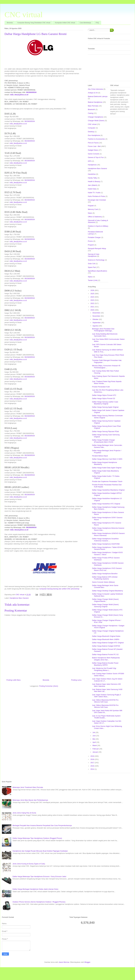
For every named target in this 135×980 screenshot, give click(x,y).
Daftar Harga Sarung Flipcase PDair (105, 431)
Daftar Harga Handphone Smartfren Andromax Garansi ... (105, 540)
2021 (93, 307)
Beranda (10, 23)
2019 (93, 756)
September (97, 323)
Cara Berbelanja (85, 23)
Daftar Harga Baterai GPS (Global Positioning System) (105, 578)
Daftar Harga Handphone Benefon (105, 574)
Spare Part (92, 267)
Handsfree (92, 174)
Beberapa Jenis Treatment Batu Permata (28, 787)
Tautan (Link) (93, 280)
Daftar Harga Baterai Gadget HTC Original (108, 643)
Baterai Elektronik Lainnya (98, 96)
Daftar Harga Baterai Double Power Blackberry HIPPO (105, 664)
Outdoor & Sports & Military (98, 226)
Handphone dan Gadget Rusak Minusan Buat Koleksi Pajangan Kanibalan (40, 851)
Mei (94, 739)
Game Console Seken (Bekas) (103, 582)
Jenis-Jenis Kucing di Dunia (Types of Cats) (29, 864)
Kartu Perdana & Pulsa (96, 196)
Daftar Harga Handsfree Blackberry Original (108, 490)
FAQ (97, 23)
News (90, 213)
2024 (93, 297)
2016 (93, 766)
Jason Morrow (64, 962)
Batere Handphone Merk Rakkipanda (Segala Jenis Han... (106, 659)
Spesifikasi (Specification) (97, 271)
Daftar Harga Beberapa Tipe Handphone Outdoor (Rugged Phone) (37, 838)
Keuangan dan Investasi (97, 200)
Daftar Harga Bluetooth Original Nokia (106, 636)
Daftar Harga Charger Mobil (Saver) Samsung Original (105, 606)
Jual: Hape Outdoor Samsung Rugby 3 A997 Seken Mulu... (106, 696)
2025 (93, 294)
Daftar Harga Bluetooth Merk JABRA (106, 639)
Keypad (91, 206)
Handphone (92, 165)
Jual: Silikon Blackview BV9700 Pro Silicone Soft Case (105, 701)
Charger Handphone (96, 117)
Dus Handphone (94, 135)
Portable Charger (94, 237)
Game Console (94, 154)
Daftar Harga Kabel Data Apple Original (107, 468)
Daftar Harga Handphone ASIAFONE (106, 544)
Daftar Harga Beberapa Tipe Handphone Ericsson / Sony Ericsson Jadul (39, 876)
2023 (93, 300)
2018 (93, 759)
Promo (90, 241)
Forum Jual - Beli (94, 146)
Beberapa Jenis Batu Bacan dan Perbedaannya (30, 800)
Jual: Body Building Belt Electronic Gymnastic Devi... (105, 335)
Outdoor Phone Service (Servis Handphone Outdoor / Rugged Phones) (39, 902)
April (94, 742)
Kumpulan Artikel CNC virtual (65, 23)
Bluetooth (91, 109)
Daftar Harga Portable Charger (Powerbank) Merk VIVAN (103, 441)
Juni (94, 736)
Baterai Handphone (95, 102)
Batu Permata (93, 106)
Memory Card (93, 209)
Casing (90, 113)
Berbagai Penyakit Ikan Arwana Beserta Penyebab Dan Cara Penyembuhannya (42, 825)
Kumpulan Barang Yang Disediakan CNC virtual (34, 23)
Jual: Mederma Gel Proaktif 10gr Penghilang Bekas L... (104, 669)
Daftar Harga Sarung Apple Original (105, 407)
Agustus (96, 326)
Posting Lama (76, 680)
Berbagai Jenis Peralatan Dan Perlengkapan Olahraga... (103, 330)
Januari (96, 752)
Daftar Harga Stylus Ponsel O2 (104, 398)
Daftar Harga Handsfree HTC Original (106, 504)
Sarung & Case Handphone (94, 255)
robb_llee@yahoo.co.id (19, 95)
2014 (93, 769)
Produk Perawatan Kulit (101, 387)
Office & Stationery (95, 217)
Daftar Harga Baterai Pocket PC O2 (105, 654)
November (97, 316)
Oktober (96, 319)
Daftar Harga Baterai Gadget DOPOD (106, 646)
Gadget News (93, 150)
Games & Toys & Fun (96, 157)
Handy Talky (92, 178)
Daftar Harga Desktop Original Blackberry (107, 591)
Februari (96, 749)
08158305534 (31, 92)
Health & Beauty (94, 181)
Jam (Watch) (93, 185)
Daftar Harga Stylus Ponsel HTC (104, 395)
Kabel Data (92, 189)
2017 (93, 763)
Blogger (87, 962)
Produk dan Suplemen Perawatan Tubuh (107, 481)
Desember (97, 313)
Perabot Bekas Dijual (100, 456)
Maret (95, 745)
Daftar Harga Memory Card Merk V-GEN (107, 459)
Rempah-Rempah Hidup (97, 248)
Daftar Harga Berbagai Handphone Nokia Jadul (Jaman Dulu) (35, 889)
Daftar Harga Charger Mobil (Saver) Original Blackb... (105, 600)
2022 (93, 303)
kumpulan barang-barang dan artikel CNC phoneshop (59, 589)
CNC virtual (24, 15)
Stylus (90, 277)
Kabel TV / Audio (94, 193)
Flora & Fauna (93, 143)
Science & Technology (96, 260)
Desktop (91, 132)
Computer (92, 128)
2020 (93, 310)
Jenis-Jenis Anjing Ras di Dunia (24, 813)
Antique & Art (93, 93)
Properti (91, 245)
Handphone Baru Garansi (19, 598)
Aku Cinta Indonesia (95, 89)
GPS (90, 161)
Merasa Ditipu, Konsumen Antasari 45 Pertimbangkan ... (106, 367)
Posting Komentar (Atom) (49, 686)
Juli (94, 732)
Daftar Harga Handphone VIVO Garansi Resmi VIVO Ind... (107, 569)
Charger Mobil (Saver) (96, 121)
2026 (93, 290)
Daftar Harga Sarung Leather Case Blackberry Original (105, 403)
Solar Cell (92, 264)
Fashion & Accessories (96, 139)
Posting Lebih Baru (14, 680)
